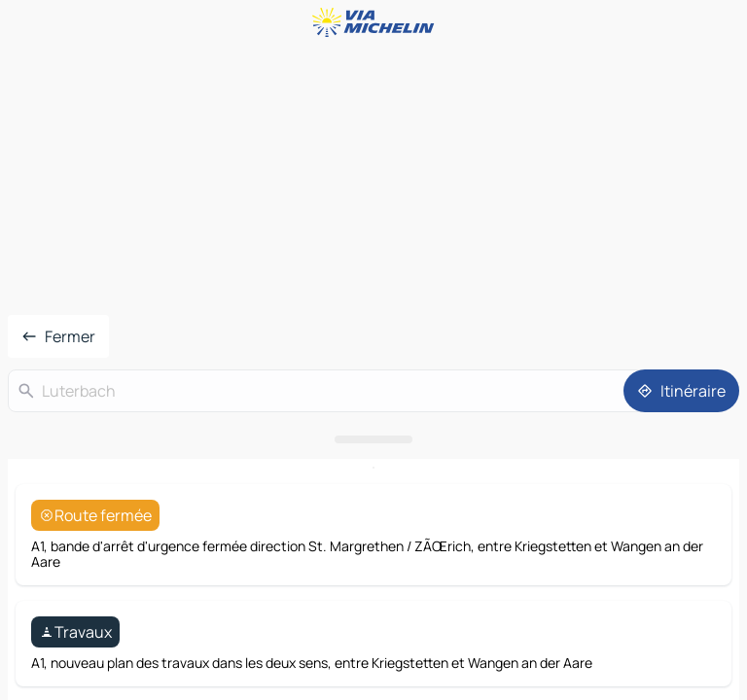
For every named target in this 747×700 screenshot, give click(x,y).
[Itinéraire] (681, 391)
